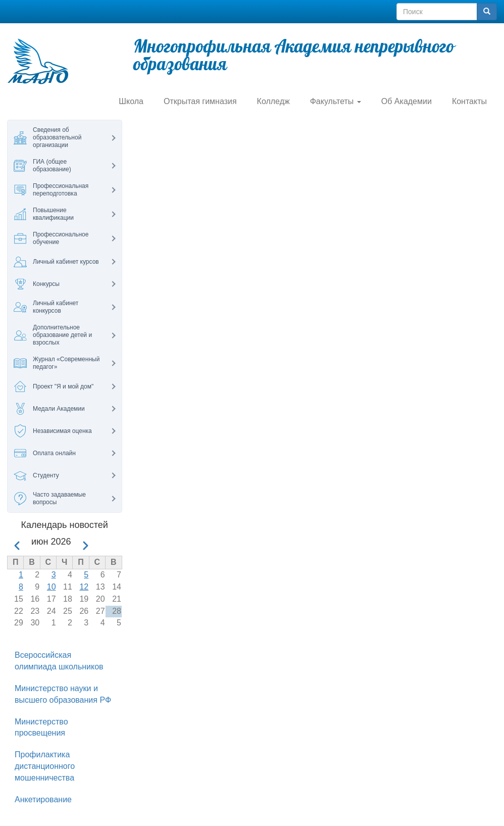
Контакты (469, 101)
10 (52, 587)
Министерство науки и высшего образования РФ (63, 694)
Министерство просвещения (41, 727)
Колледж (273, 101)
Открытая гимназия (200, 101)
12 (84, 587)
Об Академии (407, 101)
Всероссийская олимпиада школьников (59, 661)
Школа (131, 101)
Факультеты (336, 101)
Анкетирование (43, 799)
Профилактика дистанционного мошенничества (45, 766)
